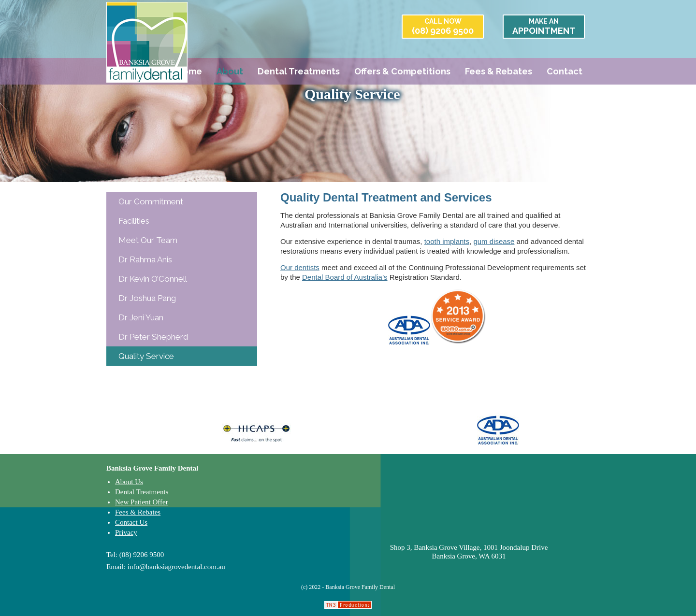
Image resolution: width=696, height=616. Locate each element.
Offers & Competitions (402, 71)
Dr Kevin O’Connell (153, 279)
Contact (565, 71)
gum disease (494, 241)
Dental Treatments (299, 71)
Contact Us (131, 522)
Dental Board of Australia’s (345, 277)
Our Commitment (151, 201)
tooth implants (447, 241)
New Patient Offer (142, 502)
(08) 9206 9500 (443, 27)
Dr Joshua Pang (147, 298)
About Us (129, 482)
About (230, 71)
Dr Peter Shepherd (153, 337)
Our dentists (300, 267)
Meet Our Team (148, 240)
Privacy (126, 532)
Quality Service (146, 356)
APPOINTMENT (544, 27)
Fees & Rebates (499, 71)
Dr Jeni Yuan (141, 317)
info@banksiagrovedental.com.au (176, 567)
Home (189, 71)
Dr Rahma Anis (145, 259)
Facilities (134, 221)
